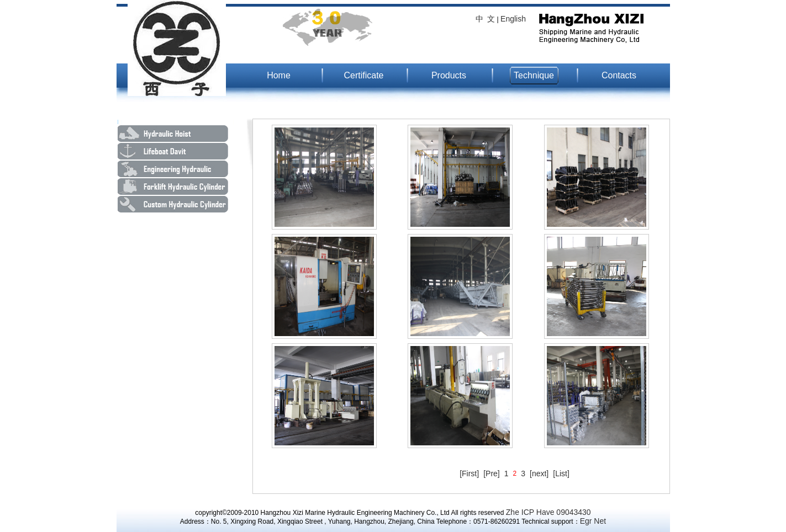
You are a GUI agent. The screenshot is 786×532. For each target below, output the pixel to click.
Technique (534, 75)
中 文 (486, 19)
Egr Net (593, 521)
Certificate (363, 75)
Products (449, 75)
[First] (469, 474)
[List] (561, 474)
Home (279, 75)
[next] (539, 474)
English (513, 19)
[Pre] (492, 474)
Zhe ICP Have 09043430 (548, 512)
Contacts (619, 75)
